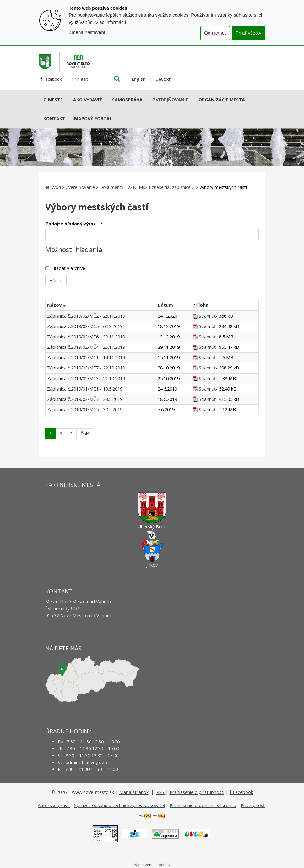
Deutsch (164, 79)
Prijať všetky (248, 33)
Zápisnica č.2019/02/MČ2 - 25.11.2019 (86, 316)
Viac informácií (111, 22)
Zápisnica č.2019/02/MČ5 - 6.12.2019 (85, 326)
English (139, 79)
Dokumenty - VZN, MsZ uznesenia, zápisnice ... (147, 187)
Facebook (51, 79)
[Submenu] (65, 100)
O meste (53, 100)
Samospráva (127, 100)
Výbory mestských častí (223, 187)
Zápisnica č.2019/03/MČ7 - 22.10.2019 (86, 368)
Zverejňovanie (171, 100)
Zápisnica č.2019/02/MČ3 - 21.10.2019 (86, 378)
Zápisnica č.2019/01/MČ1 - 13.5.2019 (85, 389)
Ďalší (85, 434)
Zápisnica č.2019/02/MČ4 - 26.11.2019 (86, 347)
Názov (54, 305)
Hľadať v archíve (65, 268)
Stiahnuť (207, 316)
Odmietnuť (215, 33)
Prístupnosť (253, 805)
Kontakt (54, 119)
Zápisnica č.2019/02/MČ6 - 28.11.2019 (86, 337)
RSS (161, 792)
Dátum (165, 305)
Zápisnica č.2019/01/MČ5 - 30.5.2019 (85, 410)
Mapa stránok (134, 792)
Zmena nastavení (87, 32)
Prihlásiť (80, 79)
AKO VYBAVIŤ (87, 100)
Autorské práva (54, 805)
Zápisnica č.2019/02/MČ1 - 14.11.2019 (86, 357)
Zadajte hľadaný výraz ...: (74, 224)
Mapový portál (93, 119)
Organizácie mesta (222, 100)
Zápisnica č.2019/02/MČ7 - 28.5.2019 (85, 399)
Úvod (56, 187)
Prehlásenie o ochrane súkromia (203, 805)
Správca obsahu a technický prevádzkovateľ (120, 805)
